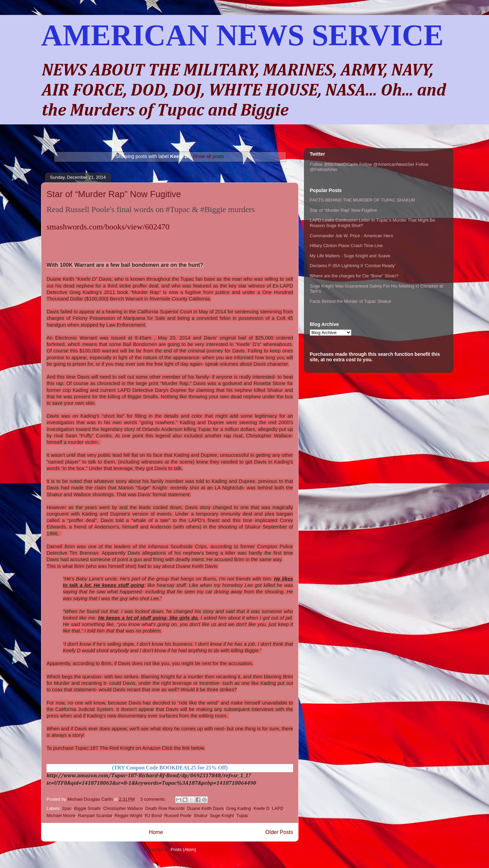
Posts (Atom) (183, 849)
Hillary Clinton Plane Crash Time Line (346, 246)
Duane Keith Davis (205, 808)
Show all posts (209, 156)
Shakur (200, 815)
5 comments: (153, 799)
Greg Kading (239, 808)
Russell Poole (178, 815)
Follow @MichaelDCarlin (334, 164)
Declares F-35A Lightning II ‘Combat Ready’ (353, 266)
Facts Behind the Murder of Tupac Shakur (351, 301)
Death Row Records (165, 808)
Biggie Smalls (87, 808)
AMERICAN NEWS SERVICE (242, 35)
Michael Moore (61, 815)
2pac (67, 808)
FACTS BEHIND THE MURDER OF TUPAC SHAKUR (363, 200)
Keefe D (261, 808)
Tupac (242, 815)
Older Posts (279, 832)
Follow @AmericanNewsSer (387, 164)
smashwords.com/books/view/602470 (108, 227)
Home (156, 832)
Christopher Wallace (123, 808)
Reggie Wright (128, 815)
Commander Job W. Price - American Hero (351, 236)
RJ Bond (153, 815)
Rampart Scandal (95, 815)
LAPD (278, 808)
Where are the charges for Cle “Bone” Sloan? (354, 276)
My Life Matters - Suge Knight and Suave (350, 256)
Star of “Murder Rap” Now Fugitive (114, 194)
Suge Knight (222, 815)
